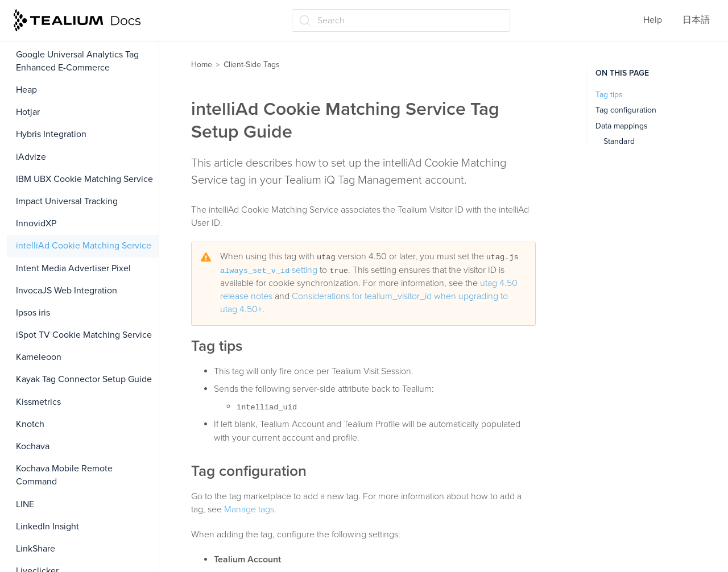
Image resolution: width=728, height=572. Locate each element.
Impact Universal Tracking (67, 201)
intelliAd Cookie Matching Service (84, 246)
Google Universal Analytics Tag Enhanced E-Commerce (77, 61)
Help (653, 20)
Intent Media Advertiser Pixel (73, 268)
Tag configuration (626, 110)
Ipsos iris (33, 313)
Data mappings (622, 126)
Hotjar (28, 112)
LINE (25, 504)
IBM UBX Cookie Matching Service (84, 179)
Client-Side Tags (252, 65)
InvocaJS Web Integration (67, 291)
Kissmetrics (38, 402)
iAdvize (31, 157)
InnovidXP (36, 223)
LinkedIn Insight (47, 527)
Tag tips (609, 95)
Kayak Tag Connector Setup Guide (84, 379)
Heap (26, 90)
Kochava (33, 446)
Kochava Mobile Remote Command (64, 475)
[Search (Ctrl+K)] (401, 20)
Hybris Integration (51, 134)
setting (269, 270)
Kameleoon (39, 357)
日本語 (696, 20)
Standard (619, 141)
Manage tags (249, 509)
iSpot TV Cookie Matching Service (84, 335)
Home (202, 65)
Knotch (30, 424)
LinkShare (36, 549)
